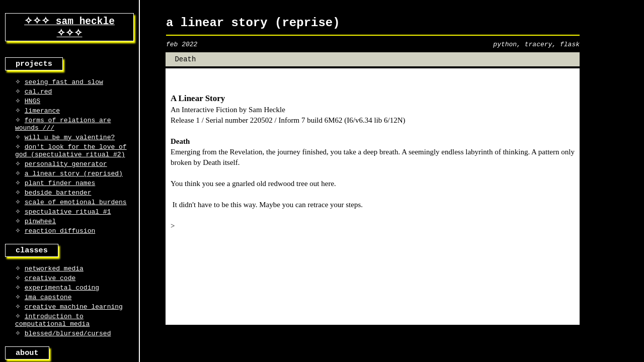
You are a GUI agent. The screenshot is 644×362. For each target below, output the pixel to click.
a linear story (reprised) (74, 189)
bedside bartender (58, 210)
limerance (42, 118)
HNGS (32, 108)
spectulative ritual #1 (68, 231)
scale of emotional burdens (76, 221)
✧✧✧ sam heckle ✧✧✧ (69, 29)
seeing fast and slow (64, 86)
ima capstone (48, 324)
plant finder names (60, 200)
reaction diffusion (60, 252)
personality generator (66, 178)
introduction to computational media (52, 349)
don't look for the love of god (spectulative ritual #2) (71, 163)
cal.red (38, 97)
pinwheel (40, 242)
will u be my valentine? (70, 148)
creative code (50, 303)
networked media (54, 292)
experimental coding (62, 313)
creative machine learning (74, 334)
